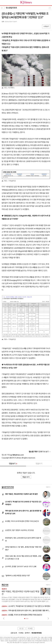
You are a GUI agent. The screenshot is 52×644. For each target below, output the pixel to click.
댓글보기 (13, 464)
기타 (17, 26)
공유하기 (50, 8)
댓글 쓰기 (26, 477)
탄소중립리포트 (11, 8)
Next (48, 618)
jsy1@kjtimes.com (17, 455)
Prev (4, 618)
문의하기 (27, 633)
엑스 (8, 26)
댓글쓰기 (39, 464)
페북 (4, 26)
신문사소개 (14, 633)
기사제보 (21, 633)
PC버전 (30, 629)
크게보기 (46, 26)
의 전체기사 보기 (39, 452)
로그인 (21, 629)
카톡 (12, 26)
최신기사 (5, 585)
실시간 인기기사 (8, 487)
